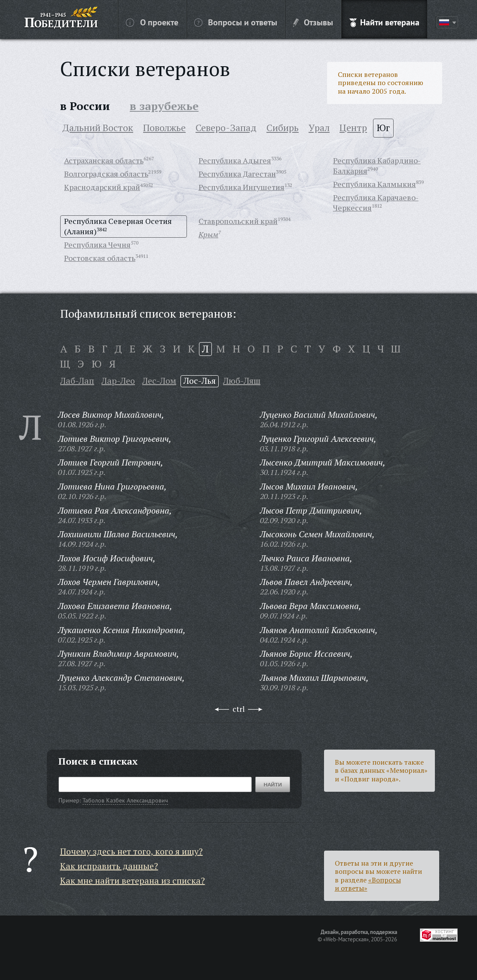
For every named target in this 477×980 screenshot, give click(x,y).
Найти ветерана (384, 22)
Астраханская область (104, 160)
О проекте (152, 22)
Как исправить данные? (109, 866)
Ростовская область (100, 258)
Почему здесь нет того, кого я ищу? (131, 851)
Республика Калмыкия (375, 184)
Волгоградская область (106, 174)
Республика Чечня (97, 245)
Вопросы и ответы (236, 22)
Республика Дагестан (237, 174)
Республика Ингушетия (242, 187)
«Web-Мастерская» (346, 939)
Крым (208, 234)
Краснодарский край (102, 187)
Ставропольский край (238, 221)
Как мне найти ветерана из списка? (133, 880)
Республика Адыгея (235, 160)
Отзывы (313, 22)
